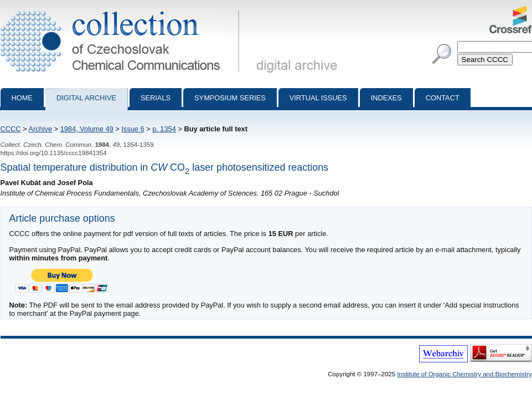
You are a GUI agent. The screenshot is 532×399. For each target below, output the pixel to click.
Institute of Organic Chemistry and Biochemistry (464, 374)
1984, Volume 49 (87, 129)
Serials (156, 98)
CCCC (11, 129)
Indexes (386, 98)
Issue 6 (133, 129)
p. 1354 (164, 129)
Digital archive (86, 98)
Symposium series (230, 98)
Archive (40, 129)
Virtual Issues (318, 98)
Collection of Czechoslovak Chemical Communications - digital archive (122, 10)
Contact (443, 98)
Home (22, 98)
